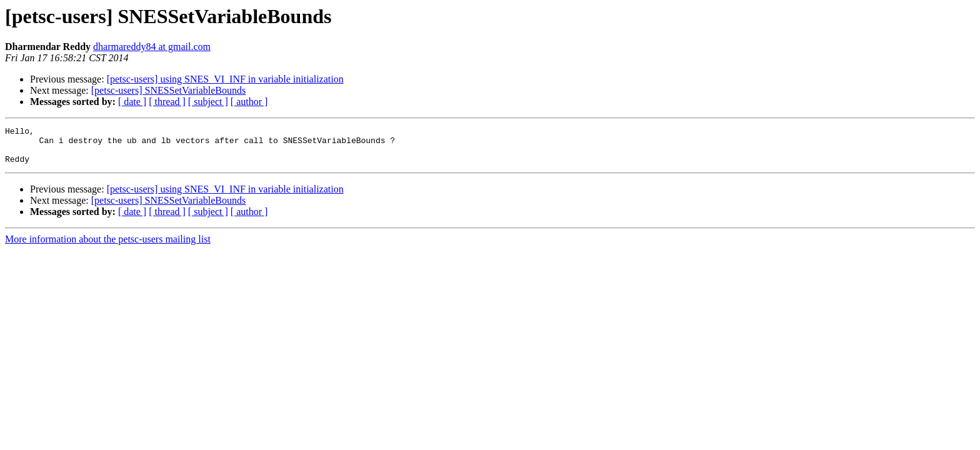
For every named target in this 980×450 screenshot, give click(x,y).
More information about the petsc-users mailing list (108, 247)
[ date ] (132, 102)
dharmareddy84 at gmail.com (152, 47)
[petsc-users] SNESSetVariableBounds (169, 90)
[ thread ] (167, 102)
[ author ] (249, 102)
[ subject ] (208, 102)
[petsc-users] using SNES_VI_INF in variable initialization (225, 79)
